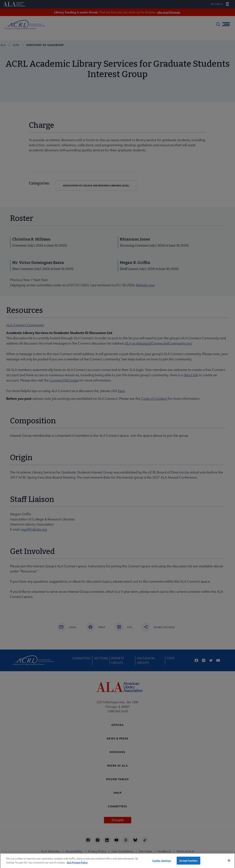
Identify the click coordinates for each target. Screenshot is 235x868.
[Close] (229, 862)
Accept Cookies (188, 862)
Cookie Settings (162, 862)
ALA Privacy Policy (77, 864)
